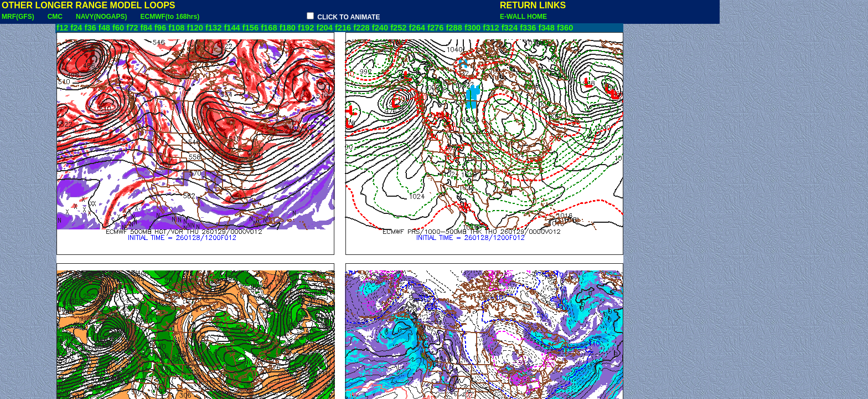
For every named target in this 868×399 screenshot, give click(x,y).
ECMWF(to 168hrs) (170, 17)
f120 (195, 28)
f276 (435, 28)
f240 (380, 28)
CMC (55, 17)
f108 (176, 28)
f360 (565, 28)
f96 (160, 28)
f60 (118, 28)
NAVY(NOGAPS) (101, 17)
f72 (132, 28)
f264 (417, 28)
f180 (288, 28)
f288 (454, 28)
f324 (510, 28)
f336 (528, 28)
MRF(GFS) (18, 17)
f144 (232, 28)
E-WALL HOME (523, 17)
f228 (361, 28)
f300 (472, 28)
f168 (269, 28)
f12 (62, 28)
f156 (250, 28)
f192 (306, 28)
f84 (146, 28)
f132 (213, 28)
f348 (547, 28)
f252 (398, 28)
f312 (491, 28)
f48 (104, 28)
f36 (91, 28)
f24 (76, 28)
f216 (343, 28)
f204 (325, 28)
